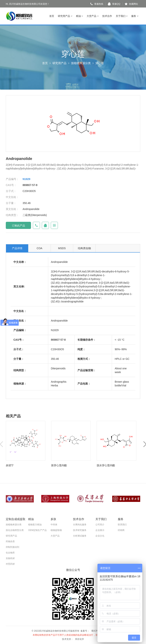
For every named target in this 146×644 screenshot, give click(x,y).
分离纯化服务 (80, 525)
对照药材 (10, 564)
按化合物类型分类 (15, 530)
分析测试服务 (80, 536)
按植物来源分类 (81, 63)
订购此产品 (18, 226)
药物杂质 (10, 541)
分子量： (11, 203)
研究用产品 (65, 16)
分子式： (11, 191)
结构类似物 (84, 248)
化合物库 (10, 553)
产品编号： (12, 179)
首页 (52, 16)
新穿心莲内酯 (59, 465)
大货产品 (93, 16)
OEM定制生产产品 (37, 530)
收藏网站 (131, 4)
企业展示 (100, 530)
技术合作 (107, 16)
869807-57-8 (30, 185)
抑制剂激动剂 (13, 547)
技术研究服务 (80, 530)
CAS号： (11, 185)
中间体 (54, 525)
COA (39, 248)
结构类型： (12, 215)
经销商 (121, 530)
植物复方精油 (35, 525)
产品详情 (17, 248)
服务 (135, 16)
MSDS (62, 248)
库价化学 (80, 639)
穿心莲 (100, 63)
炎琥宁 (10, 465)
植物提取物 (56, 530)
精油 (80, 16)
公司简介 (100, 525)
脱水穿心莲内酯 (106, 465)
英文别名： (12, 209)
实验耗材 (10, 558)
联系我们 (122, 525)
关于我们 (122, 16)
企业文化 (100, 536)
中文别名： (12, 197)
